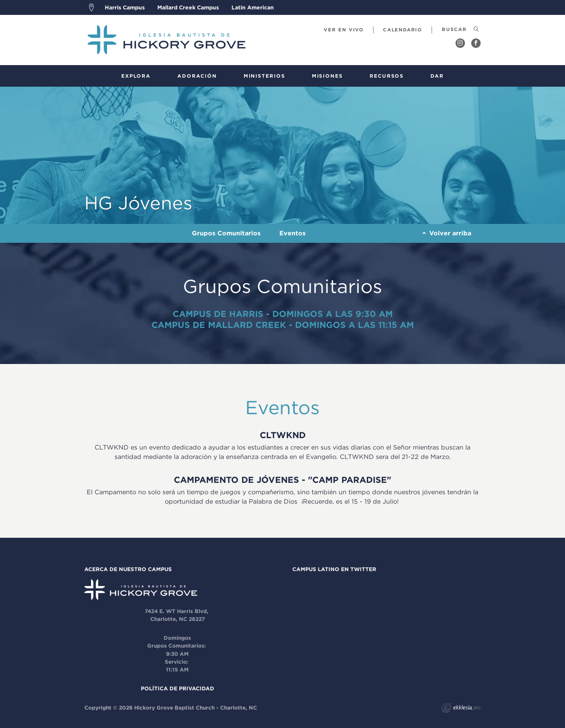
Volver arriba (447, 233)
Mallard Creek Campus (188, 7)
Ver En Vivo (344, 30)
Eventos (293, 233)
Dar (437, 76)
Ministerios (264, 76)
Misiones (327, 76)
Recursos (387, 76)
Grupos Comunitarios (226, 233)
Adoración (197, 76)
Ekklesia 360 (461, 709)
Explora (136, 76)
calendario (403, 30)
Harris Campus (125, 7)
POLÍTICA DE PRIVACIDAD (178, 688)
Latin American (253, 7)
